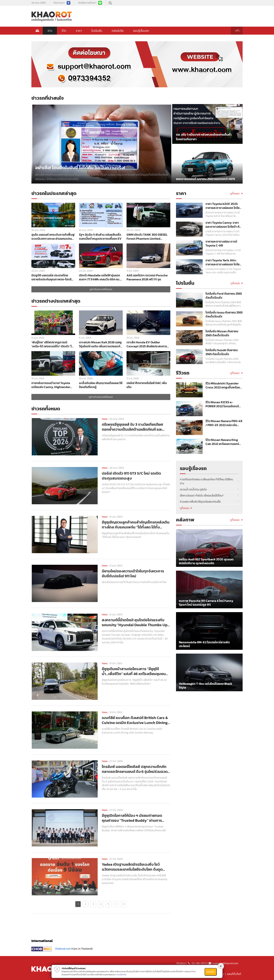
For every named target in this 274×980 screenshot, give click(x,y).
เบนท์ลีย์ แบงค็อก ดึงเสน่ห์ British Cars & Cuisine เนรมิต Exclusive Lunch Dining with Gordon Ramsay (135, 720)
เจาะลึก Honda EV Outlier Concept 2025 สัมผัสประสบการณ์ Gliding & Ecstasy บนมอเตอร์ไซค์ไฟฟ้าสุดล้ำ (148, 344)
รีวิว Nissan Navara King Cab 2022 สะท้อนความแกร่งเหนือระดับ (223, 442)
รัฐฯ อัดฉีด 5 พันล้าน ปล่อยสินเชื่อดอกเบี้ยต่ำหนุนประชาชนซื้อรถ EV (100, 237)
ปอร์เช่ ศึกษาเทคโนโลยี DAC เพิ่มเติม (147, 385)
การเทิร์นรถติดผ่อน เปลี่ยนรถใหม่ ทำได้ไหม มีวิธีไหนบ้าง (206, 481)
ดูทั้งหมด (236, 194)
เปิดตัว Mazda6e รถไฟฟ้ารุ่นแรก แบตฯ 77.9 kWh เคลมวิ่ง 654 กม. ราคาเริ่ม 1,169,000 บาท (100, 277)
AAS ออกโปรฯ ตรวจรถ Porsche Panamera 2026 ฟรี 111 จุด (147, 277)
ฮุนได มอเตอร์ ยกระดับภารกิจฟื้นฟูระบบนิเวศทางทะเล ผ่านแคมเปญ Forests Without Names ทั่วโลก (53, 237)
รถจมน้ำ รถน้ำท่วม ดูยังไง (193, 490)
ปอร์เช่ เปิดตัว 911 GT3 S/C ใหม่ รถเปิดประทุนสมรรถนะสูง (131, 476)
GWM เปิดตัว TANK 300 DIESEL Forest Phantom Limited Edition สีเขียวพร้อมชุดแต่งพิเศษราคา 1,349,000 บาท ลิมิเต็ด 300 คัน (148, 237)
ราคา (79, 31)
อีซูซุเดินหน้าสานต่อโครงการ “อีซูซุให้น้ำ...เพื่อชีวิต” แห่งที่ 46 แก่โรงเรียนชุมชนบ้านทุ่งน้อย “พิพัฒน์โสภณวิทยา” (134, 671)
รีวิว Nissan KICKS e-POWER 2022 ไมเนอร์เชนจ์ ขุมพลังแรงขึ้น (222, 404)
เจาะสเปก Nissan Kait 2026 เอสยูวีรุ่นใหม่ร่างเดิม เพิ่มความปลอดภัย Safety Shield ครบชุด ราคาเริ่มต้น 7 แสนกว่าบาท (101, 344)
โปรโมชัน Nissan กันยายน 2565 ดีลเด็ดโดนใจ (222, 333)
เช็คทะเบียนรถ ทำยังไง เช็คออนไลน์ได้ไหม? (202, 496)
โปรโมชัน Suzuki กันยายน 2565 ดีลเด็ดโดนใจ (222, 352)
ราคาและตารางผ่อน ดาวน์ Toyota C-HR (221, 243)
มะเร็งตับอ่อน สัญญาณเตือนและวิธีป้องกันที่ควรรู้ (101, 385)
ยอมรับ (211, 972)
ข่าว (50, 31)
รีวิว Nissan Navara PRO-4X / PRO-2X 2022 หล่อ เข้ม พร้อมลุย (224, 423)
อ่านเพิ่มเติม (121, 974)
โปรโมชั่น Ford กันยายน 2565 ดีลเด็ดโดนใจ (224, 296)
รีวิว (64, 31)
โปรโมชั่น (97, 31)
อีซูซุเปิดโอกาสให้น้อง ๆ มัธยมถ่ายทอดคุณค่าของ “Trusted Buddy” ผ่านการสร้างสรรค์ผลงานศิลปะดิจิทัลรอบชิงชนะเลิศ (136, 818)
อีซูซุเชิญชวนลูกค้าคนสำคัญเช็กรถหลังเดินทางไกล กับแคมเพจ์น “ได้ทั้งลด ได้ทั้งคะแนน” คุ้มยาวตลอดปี (136, 525)
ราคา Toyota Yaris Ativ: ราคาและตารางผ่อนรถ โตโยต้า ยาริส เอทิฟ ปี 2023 (223, 262)
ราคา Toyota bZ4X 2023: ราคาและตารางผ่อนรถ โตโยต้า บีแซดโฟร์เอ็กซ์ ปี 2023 (223, 206)
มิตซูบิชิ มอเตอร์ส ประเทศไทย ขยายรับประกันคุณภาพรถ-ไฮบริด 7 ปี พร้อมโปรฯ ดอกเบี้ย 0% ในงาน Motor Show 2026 (53, 277)
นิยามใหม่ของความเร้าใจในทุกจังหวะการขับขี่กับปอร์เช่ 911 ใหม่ (133, 574)
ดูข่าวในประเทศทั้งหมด (101, 289)
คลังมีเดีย (118, 31)
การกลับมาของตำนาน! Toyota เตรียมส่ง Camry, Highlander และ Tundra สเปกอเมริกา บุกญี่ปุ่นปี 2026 (53, 385)
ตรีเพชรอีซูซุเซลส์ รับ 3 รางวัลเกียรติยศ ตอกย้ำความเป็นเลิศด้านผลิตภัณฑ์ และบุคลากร (132, 427)
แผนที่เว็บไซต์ (234, 974)
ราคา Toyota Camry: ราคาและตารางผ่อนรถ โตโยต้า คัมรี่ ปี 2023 (223, 225)
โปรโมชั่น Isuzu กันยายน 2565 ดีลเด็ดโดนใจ (224, 314)
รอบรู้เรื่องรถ (141, 31)
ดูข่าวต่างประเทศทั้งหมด (101, 397)
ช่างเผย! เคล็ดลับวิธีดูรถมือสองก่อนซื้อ (200, 502)
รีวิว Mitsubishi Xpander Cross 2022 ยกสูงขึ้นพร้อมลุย (223, 385)
